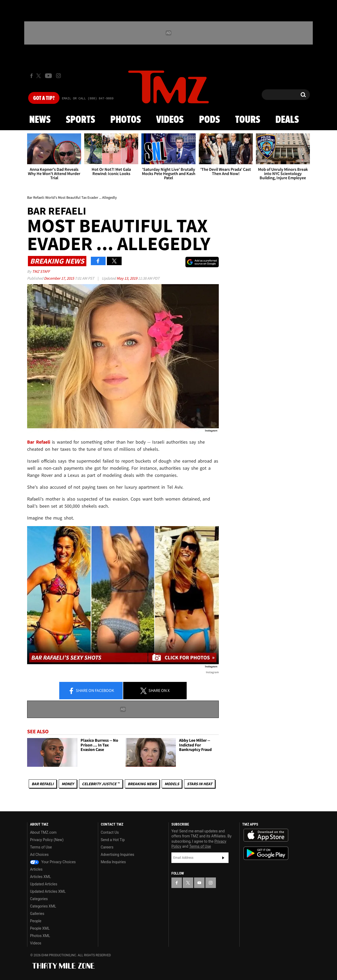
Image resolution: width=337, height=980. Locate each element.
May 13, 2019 (127, 278)
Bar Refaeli (39, 442)
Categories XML (43, 906)
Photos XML (40, 936)
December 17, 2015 (59, 278)
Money (68, 784)
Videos (170, 120)
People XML (40, 928)
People (36, 921)
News (40, 120)
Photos (126, 120)
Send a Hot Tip (113, 840)
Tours (248, 120)
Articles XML (41, 877)
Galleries (37, 914)
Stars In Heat (200, 784)
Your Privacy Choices (53, 862)
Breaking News (142, 784)
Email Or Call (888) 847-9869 (88, 99)
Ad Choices (39, 855)
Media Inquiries (113, 862)
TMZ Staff (41, 271)
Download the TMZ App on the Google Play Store (266, 853)
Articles (36, 869)
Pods (209, 120)
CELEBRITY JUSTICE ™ (101, 784)
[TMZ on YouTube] (199, 883)
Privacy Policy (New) (47, 840)
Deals (287, 120)
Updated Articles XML (48, 891)
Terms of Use (41, 847)
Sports (80, 120)
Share (91, 691)
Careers (107, 847)
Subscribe (223, 858)
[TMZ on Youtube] (48, 76)
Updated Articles (44, 884)
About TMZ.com (43, 832)
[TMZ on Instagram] (58, 76)
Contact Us (110, 832)
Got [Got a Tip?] (44, 98)
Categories (39, 899)
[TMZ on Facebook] (31, 76)
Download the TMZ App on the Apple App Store (266, 835)
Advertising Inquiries (118, 855)
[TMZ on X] (39, 76)
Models (172, 784)
